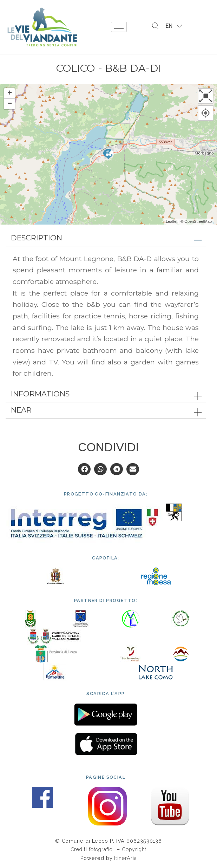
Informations (40, 394)
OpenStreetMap (198, 221)
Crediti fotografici (93, 849)
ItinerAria (125, 858)
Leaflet (172, 221)
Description (37, 238)
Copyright (134, 849)
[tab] (106, 238)
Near (21, 410)
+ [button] (10, 93)
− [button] (10, 104)
